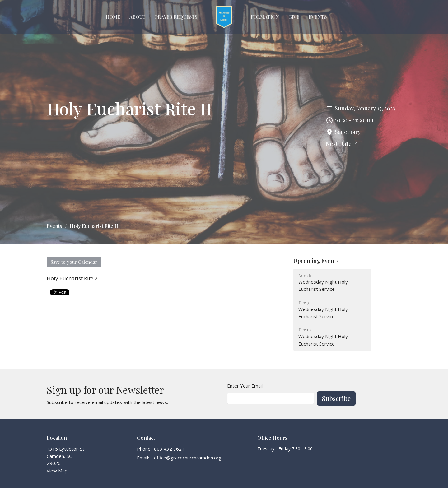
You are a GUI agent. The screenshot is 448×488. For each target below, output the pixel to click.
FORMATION (265, 17)
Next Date (342, 144)
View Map (57, 471)
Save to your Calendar (74, 262)
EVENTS (318, 17)
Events (54, 226)
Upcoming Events (316, 261)
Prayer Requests (176, 17)
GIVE (294, 17)
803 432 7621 (169, 449)
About (138, 17)
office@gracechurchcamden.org (188, 458)
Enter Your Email (245, 386)
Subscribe (336, 398)
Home (113, 17)
